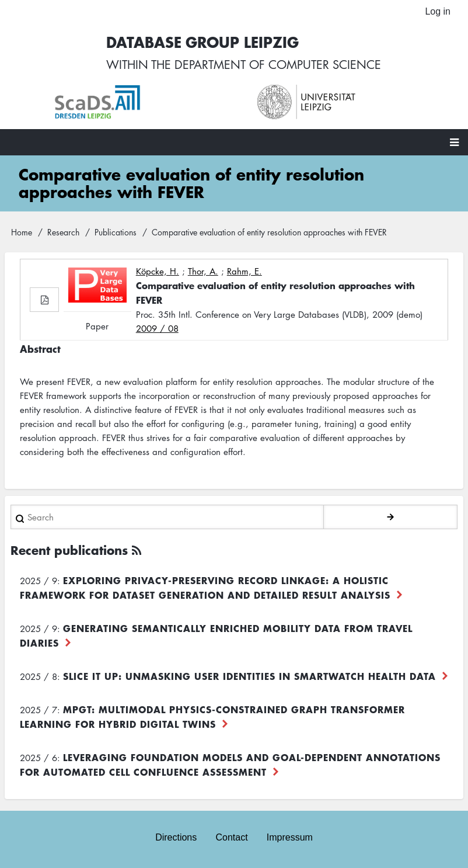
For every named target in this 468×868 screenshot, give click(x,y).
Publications (116, 232)
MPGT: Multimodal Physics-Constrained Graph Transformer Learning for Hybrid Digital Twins (212, 716)
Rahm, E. (245, 271)
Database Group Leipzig (202, 42)
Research (63, 232)
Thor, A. (203, 271)
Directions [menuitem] (176, 837)
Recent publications (69, 550)
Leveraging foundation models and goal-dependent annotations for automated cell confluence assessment (230, 764)
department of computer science (278, 64)
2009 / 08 (157, 328)
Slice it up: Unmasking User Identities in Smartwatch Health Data (249, 676)
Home (22, 232)
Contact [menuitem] (231, 837)
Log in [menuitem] (438, 11)
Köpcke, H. (158, 271)
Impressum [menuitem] (290, 837)
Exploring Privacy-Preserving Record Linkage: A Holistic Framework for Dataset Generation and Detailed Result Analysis (205, 587)
